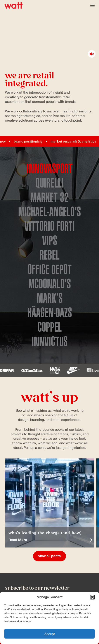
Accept (50, 634)
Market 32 (49, 198)
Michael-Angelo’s (49, 212)
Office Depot (50, 270)
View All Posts (49, 556)
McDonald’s (49, 284)
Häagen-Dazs (50, 313)
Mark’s (50, 298)
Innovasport (50, 169)
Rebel (49, 255)
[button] (92, 597)
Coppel (50, 327)
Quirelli (50, 183)
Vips (50, 241)
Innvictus (50, 342)
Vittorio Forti (50, 226)
